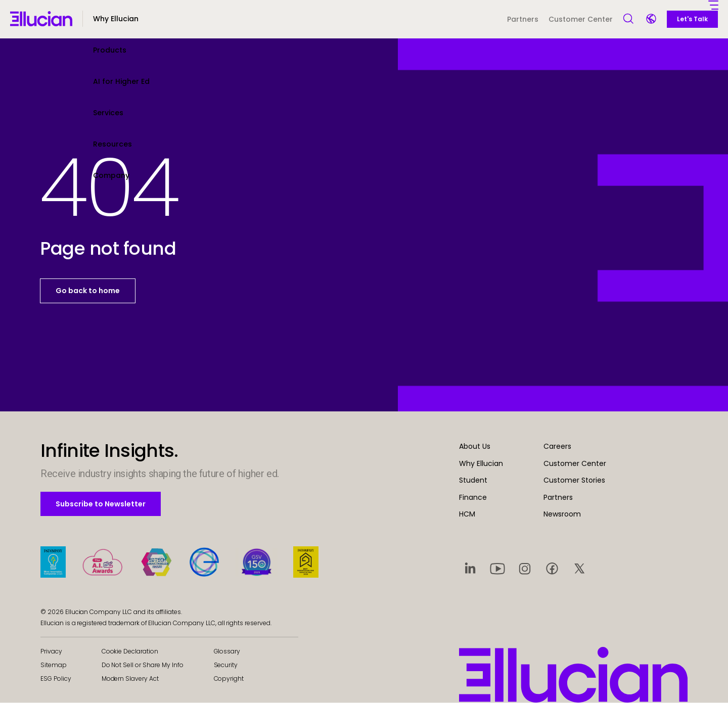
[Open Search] (629, 19)
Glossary (227, 651)
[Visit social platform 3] (525, 568)
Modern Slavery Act (130, 678)
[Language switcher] (652, 20)
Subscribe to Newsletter (100, 504)
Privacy (51, 651)
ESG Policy (56, 678)
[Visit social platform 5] (579, 568)
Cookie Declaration (130, 651)
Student (473, 480)
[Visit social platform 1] (470, 568)
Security (226, 665)
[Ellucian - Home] (41, 19)
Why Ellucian (481, 463)
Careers (557, 446)
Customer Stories (574, 480)
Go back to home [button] (88, 291)
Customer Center (581, 19)
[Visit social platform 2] (497, 568)
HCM (467, 514)
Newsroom (562, 514)
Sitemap (54, 665)
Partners (523, 19)
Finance (473, 497)
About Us (475, 446)
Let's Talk (692, 19)
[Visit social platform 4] (552, 568)
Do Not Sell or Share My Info (143, 665)
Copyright (229, 678)
